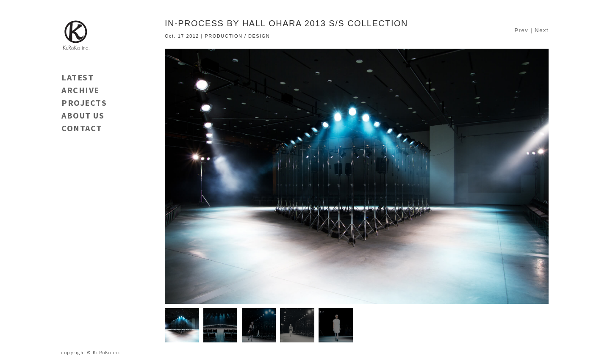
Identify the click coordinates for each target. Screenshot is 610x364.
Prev (521, 30)
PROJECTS (84, 103)
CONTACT (82, 128)
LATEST (78, 77)
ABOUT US (83, 115)
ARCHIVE (80, 90)
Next (542, 30)
